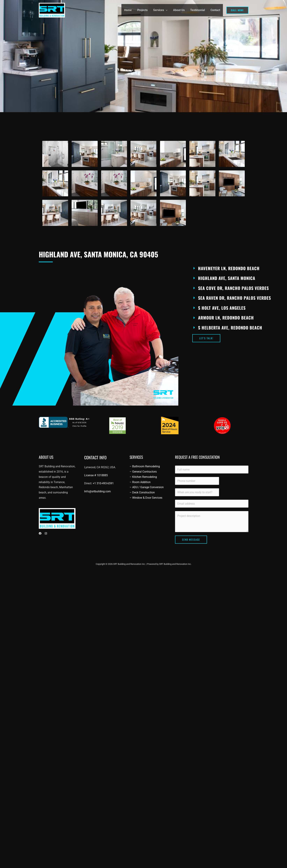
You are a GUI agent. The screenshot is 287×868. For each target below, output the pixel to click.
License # (96, 475)
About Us (179, 10)
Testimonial (198, 10)
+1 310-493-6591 (103, 483)
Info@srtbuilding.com (97, 491)
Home (128, 10)
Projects (142, 10)
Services (160, 10)
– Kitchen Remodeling (143, 477)
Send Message (191, 540)
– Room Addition (140, 482)
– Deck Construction (142, 492)
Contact (215, 10)
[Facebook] (40, 533)
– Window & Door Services (146, 498)
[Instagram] (46, 533)
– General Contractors (143, 472)
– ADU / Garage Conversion (147, 487)
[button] (166, 10)
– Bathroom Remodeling (145, 466)
